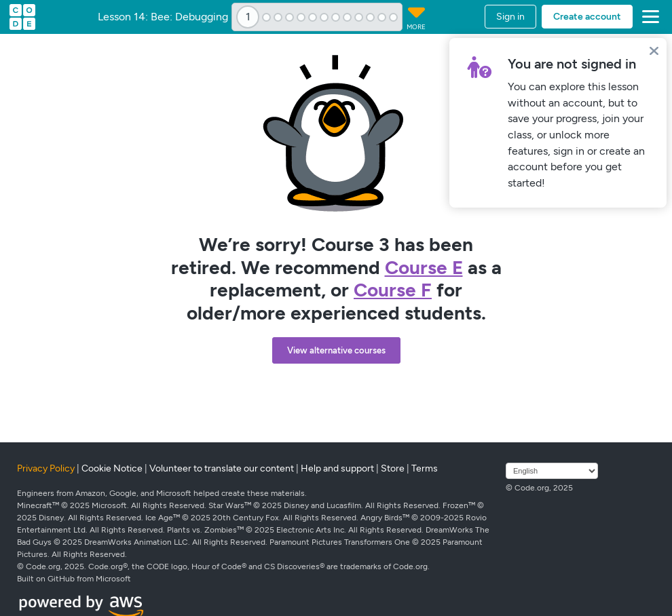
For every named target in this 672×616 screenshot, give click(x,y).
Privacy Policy (46, 468)
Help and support (337, 468)
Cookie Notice (112, 468)
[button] (648, 17)
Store (393, 468)
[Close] (654, 51)
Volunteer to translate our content (222, 468)
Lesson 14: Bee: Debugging (163, 17)
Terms (425, 468)
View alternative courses (336, 350)
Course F (393, 290)
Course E (424, 267)
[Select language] (552, 471)
